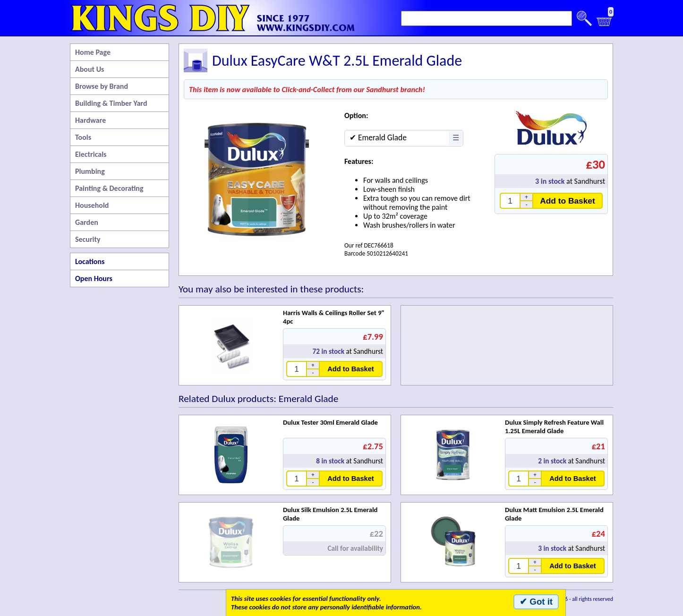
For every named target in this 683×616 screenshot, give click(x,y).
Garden (87, 222)
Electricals (91, 154)
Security (88, 239)
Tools (83, 137)
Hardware (90, 120)
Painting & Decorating (109, 188)
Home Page (93, 52)
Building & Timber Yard (111, 103)
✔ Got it (536, 602)
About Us (90, 69)
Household (92, 205)
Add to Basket (568, 201)
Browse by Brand (102, 86)
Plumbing (90, 171)
